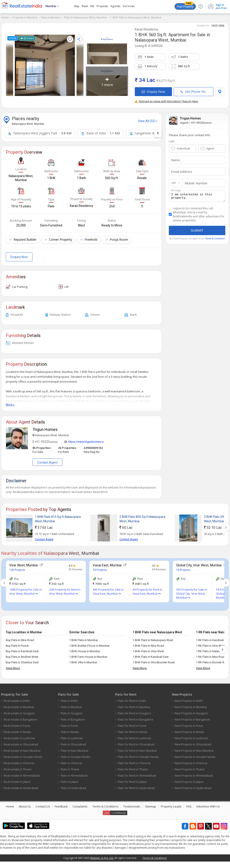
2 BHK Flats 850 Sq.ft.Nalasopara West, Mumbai (142, 517)
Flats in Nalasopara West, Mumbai (85, 17)
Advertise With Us (208, 804)
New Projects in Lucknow (191, 736)
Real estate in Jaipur (17, 780)
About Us (25, 804)
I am (172, 139)
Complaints (80, 804)
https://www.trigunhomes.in (86, 440)
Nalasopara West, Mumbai (160, 38)
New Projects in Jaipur (189, 780)
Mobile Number (195, 181)
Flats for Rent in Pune (132, 724)
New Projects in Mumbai (191, 705)
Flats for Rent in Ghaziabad (136, 742)
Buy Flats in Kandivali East (22, 649)
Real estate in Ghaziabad (21, 742)
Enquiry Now (153, 90)
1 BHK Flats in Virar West (148, 649)
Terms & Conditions (105, 804)
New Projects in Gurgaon (191, 711)
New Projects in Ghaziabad (193, 742)
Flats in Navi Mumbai (75, 749)
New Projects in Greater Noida (195, 755)
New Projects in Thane (190, 767)
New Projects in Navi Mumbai (194, 749)
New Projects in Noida (189, 730)
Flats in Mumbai (51, 17)
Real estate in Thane (18, 767)
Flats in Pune (69, 724)
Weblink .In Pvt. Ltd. (102, 856)
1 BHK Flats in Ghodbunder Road (154, 660)
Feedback (61, 804)
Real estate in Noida (17, 730)
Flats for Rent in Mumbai (134, 705)
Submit (197, 230)
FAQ (189, 804)
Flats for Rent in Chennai (134, 761)
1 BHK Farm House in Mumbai (88, 655)
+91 (174, 181)
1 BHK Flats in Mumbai (84, 638)
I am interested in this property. (197, 195)
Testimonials (132, 804)
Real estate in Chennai (19, 761)
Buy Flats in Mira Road (20, 638)
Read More (100, 490)
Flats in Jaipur (70, 780)
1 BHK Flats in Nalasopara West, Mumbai (136, 17)
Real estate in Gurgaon (19, 711)
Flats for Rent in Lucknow (134, 736)
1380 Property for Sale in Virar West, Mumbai (26, 590)
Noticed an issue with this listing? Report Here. (167, 99)
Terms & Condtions (215, 238)
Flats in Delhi (69, 699)
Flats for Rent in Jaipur (132, 780)
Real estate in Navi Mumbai (22, 749)
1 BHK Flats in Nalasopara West (153, 638)
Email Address (181, 170)
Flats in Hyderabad (73, 786)
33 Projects (100, 568)
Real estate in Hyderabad (21, 786)
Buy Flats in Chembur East (22, 660)
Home (5, 17)
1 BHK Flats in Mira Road (148, 644)
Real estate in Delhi (17, 699)
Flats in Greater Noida (75, 755)
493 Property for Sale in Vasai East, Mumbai (108, 590)
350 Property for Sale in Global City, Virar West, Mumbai (192, 592)
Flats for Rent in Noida (132, 730)
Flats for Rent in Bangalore (135, 717)
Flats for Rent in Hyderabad (136, 786)
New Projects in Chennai (191, 761)
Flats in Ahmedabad (74, 773)
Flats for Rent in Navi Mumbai (137, 749)
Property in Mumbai (25, 17)
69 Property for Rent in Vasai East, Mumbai (147, 590)
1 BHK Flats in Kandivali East (151, 655)
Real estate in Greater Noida (23, 755)
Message (176, 188)
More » (10, 403)
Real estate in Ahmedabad (22, 773)
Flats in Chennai (71, 761)
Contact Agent (47, 460)
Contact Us (43, 804)
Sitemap (151, 804)
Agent (210, 146)
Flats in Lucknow (72, 736)
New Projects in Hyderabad (193, 786)
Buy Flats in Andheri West (22, 655)
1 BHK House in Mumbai (85, 649)
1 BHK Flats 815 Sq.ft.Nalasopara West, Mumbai (58, 517)
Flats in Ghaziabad (73, 742)
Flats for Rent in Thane (133, 767)
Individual (183, 146)
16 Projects (183, 568)
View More (13, 666)
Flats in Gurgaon (72, 711)
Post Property (185, 6)
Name (175, 158)
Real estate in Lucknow (19, 736)
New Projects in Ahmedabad (194, 773)
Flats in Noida (70, 730)
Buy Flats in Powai (17, 644)
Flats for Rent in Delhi (132, 699)
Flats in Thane (70, 767)
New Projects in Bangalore (192, 717)
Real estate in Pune (17, 724)
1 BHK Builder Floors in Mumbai (89, 644)
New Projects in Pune (189, 724)
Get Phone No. (194, 90)
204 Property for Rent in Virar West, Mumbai (65, 590)
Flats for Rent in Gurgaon (134, 711)
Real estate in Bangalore (20, 717)
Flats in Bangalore (73, 717)
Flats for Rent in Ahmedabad (137, 773)
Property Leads (171, 804)
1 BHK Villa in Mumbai (83, 660)
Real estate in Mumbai (19, 705)
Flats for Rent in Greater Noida (138, 755)
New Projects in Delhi (189, 699)
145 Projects (17, 568)
